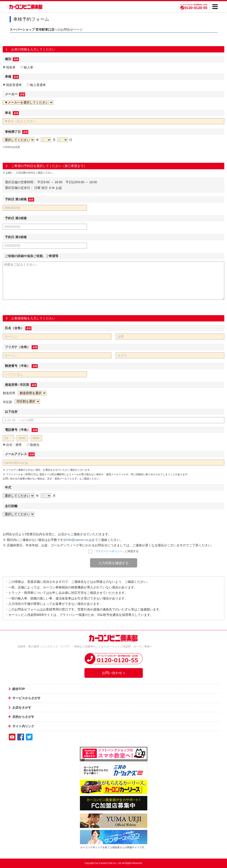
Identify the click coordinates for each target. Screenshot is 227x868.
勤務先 (33, 445)
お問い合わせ (114, 673)
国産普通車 (12, 85)
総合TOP (19, 689)
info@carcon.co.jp (79, 540)
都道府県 (9, 393)
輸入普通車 (36, 85)
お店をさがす (22, 708)
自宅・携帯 (12, 445)
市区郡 (7, 402)
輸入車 (27, 67)
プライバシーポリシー (109, 551)
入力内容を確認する (113, 563)
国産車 (9, 67)
